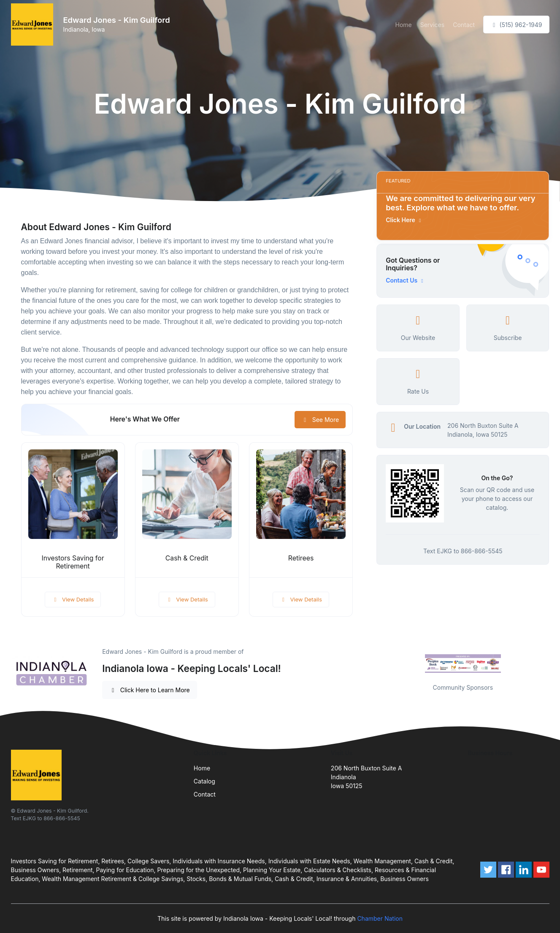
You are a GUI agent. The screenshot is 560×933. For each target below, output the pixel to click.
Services (432, 25)
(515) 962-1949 (516, 25)
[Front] (34, 24)
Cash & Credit (187, 558)
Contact (464, 25)
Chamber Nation (380, 918)
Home (403, 25)
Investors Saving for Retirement (73, 562)
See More (320, 420)
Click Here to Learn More (150, 690)
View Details (73, 599)
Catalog (204, 781)
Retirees (301, 558)
